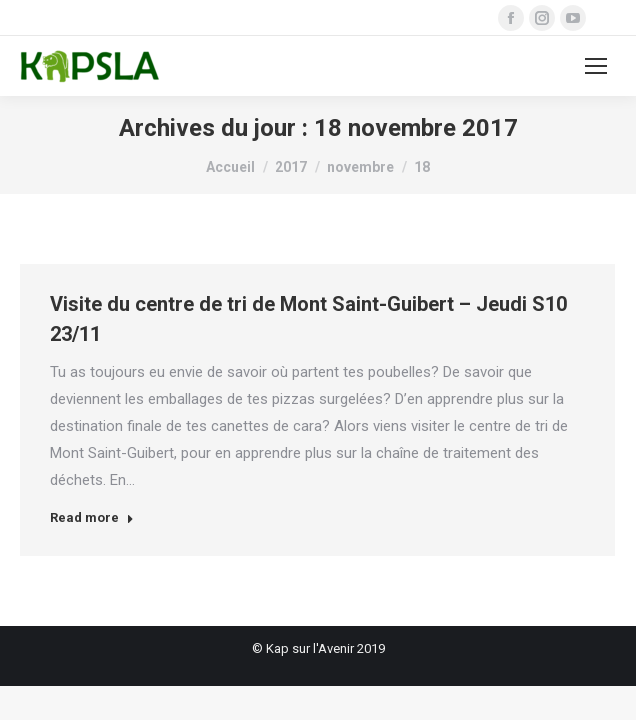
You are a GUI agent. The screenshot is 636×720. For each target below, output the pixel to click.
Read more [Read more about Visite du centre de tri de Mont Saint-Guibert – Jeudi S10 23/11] (92, 517)
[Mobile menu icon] (596, 66)
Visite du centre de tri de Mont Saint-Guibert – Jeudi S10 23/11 (308, 319)
